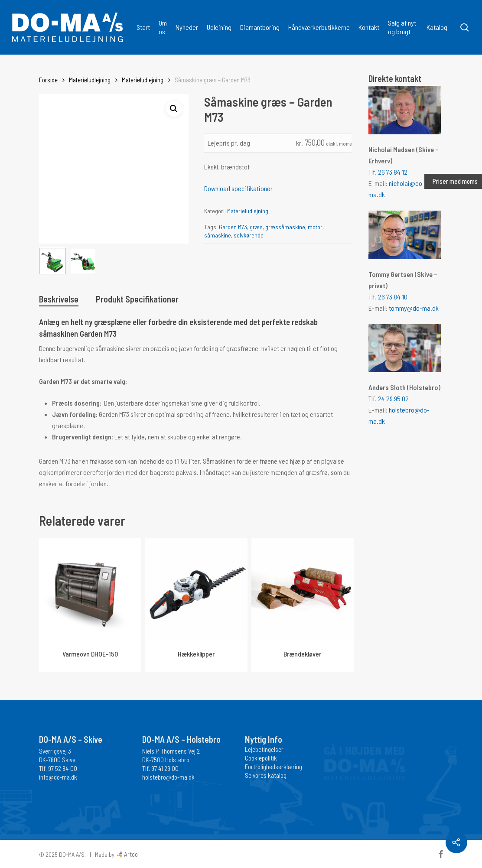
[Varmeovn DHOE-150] (90, 589)
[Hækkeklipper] (196, 589)
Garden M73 (233, 227)
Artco (130, 854)
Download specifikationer (238, 188)
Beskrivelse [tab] (59, 299)
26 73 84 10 (393, 297)
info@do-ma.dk (58, 777)
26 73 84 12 (393, 172)
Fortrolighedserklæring (274, 767)
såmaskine (218, 235)
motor (315, 227)
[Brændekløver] (303, 589)
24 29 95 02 (393, 398)
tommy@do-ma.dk (414, 308)
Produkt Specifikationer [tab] (137, 299)
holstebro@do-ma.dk (168, 777)
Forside (48, 80)
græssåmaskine (285, 227)
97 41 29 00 (165, 768)
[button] (174, 109)
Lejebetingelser (264, 749)
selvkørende (249, 235)
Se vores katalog (266, 775)
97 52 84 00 (63, 768)
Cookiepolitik (261, 758)
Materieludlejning (90, 80)
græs (256, 227)
